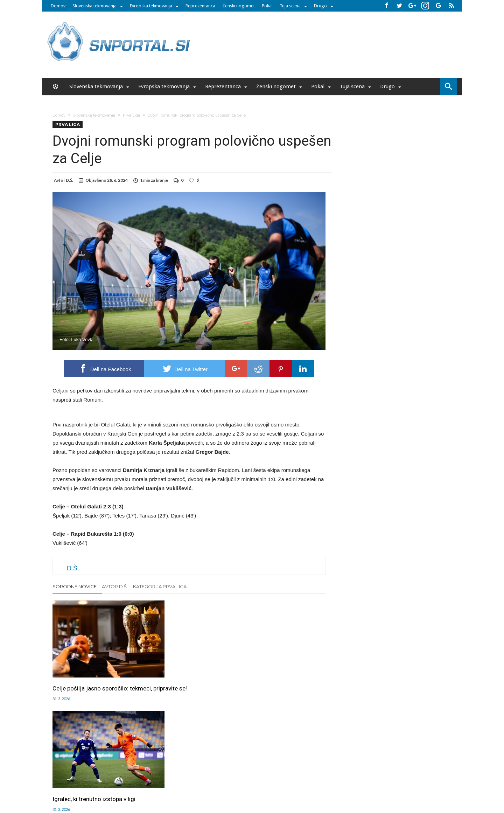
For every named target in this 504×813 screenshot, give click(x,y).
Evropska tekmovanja (151, 6)
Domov (58, 6)
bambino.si (248, 783)
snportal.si (190, 783)
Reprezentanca (200, 6)
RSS (254, 768)
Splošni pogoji (310, 768)
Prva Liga (131, 115)
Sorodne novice (75, 586)
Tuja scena (290, 6)
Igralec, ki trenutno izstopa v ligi (187, 670)
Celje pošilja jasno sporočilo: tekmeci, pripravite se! (90, 674)
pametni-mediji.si (157, 783)
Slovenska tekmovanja (94, 6)
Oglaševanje (161, 768)
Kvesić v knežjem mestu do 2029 (275, 674)
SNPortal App (277, 768)
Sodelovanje (211, 768)
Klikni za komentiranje (189, 735)
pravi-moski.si (351, 783)
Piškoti (186, 768)
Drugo (320, 6)
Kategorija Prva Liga (160, 586)
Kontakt (237, 768)
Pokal (267, 6)
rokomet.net (219, 783)
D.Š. (69, 180)
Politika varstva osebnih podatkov (366, 768)
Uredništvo (132, 768)
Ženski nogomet (239, 6)
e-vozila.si (275, 783)
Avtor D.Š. (115, 586)
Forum (109, 768)
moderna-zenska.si (311, 783)
